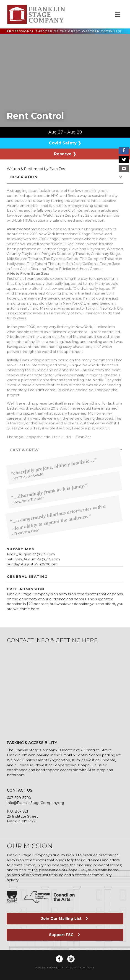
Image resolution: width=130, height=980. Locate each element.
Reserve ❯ (65, 154)
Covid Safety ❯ (65, 143)
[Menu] (118, 14)
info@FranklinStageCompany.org (35, 803)
